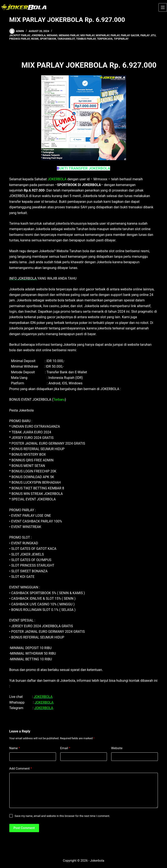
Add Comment (21, 769)
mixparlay (102, 35)
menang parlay (69, 35)
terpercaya (105, 39)
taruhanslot (66, 39)
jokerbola (38, 35)
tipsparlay (121, 39)
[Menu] (163, 7)
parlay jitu (148, 35)
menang (52, 35)
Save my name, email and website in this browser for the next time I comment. (62, 816)
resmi (35, 39)
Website (117, 748)
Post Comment (24, 828)
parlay (115, 35)
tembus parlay (86, 39)
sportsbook (48, 39)
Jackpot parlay (20, 35)
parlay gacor (130, 35)
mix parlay (88, 35)
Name (15, 748)
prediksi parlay (20, 39)
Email (65, 748)
